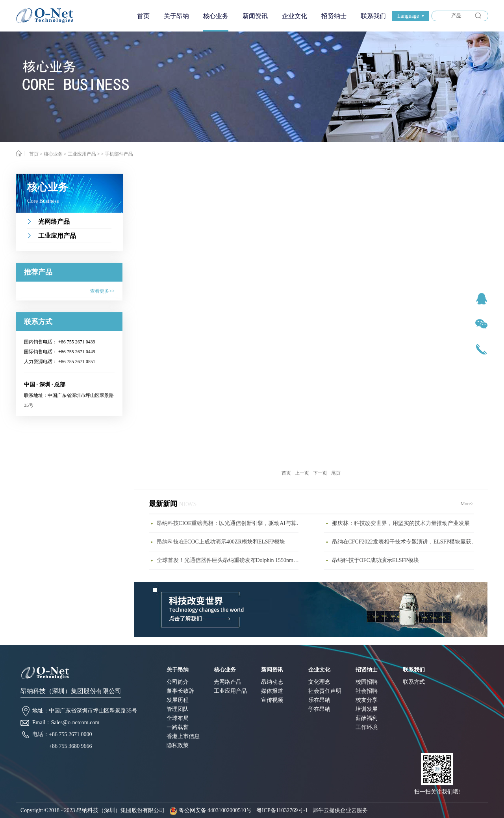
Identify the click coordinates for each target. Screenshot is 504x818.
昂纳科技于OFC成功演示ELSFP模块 (376, 560)
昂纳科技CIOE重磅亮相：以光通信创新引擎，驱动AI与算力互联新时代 (230, 523)
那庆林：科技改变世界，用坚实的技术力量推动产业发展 (401, 523)
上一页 (302, 473)
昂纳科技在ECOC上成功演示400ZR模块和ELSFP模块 (221, 542)
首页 (143, 16)
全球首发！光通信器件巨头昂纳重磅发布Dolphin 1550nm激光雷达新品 (230, 560)
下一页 (320, 473)
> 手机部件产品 (117, 154)
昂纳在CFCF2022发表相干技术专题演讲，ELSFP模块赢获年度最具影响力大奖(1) (405, 542)
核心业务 (53, 154)
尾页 (336, 473)
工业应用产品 (82, 154)
